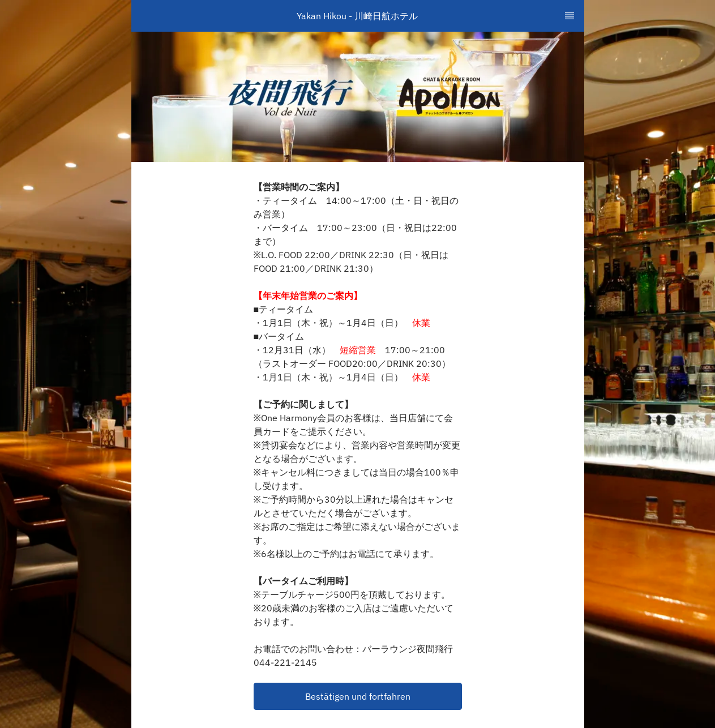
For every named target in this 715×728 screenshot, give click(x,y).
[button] (358, 696)
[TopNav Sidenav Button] (570, 16)
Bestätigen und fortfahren (358, 696)
